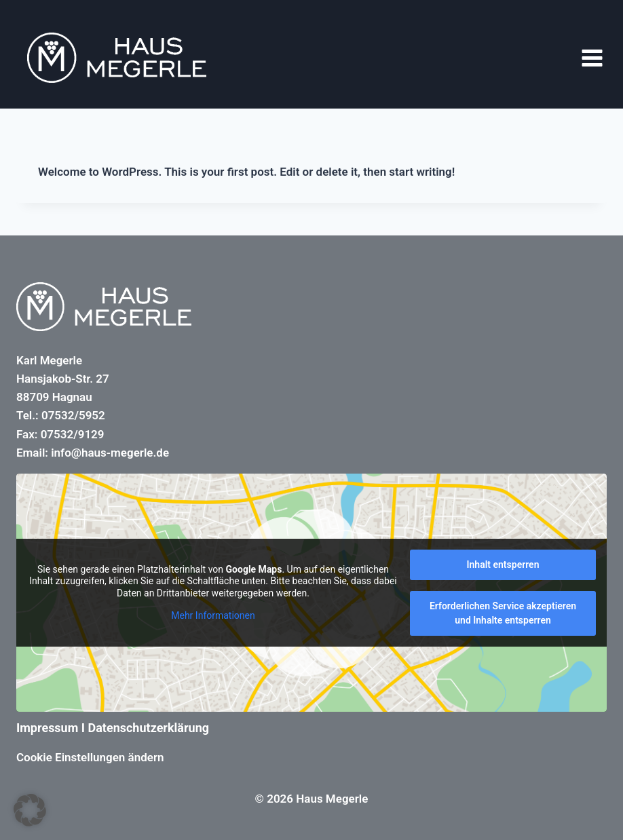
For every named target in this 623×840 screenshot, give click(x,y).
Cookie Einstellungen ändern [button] (90, 757)
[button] (30, 810)
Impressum (47, 728)
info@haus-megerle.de (110, 453)
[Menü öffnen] (592, 58)
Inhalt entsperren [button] (503, 565)
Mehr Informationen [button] (213, 615)
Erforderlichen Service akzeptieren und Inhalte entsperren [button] (503, 613)
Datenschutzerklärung (149, 728)
